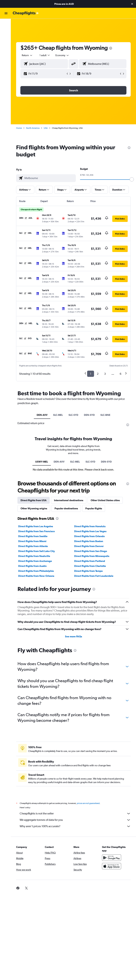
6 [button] (121, 374)
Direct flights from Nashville (36, 556)
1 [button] (91, 374)
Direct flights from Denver (90, 546)
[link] (19, 888)
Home (20, 128)
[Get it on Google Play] (112, 858)
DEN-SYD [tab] (90, 415)
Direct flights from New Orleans (38, 576)
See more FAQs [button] (74, 636)
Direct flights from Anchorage (36, 561)
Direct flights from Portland (90, 561)
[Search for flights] (6, 24)
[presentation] (112, 48)
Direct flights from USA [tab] (35, 500)
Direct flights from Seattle (34, 536)
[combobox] (64, 55)
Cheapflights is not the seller (76, 814)
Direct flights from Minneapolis (92, 556)
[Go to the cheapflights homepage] (26, 13)
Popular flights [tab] (95, 508)
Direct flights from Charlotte (91, 566)
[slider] (132, 179)
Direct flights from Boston (89, 541)
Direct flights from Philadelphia (37, 571)
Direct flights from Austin (34, 566)
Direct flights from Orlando (90, 536)
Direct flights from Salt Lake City (38, 551)
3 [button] (105, 374)
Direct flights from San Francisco (38, 531)
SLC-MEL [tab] (59, 415)
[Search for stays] (6, 32)
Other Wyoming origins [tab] (35, 508)
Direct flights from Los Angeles (37, 526)
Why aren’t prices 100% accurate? (76, 826)
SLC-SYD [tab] (74, 415)
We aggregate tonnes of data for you (76, 820)
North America (34, 128)
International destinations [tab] (70, 500)
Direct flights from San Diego (91, 551)
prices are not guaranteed (90, 803)
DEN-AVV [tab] (43, 415)
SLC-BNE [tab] (106, 415)
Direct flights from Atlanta (34, 546)
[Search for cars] (6, 39)
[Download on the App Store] (112, 866)
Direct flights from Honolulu (91, 526)
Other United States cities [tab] (107, 500)
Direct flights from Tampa (89, 571)
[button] (132, 4)
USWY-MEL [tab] (42, 462)
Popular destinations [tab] (68, 508)
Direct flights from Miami (34, 541)
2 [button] (98, 374)
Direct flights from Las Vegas (91, 531)
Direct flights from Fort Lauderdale (94, 576)
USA (47, 128)
